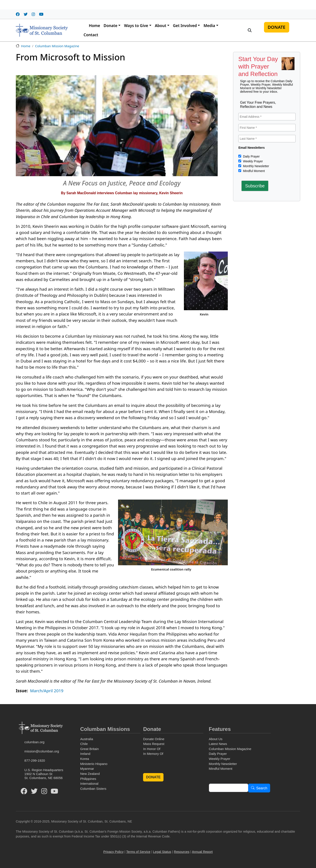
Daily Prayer (251, 156)
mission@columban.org (42, 751)
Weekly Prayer (252, 161)
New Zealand (90, 774)
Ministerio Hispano (94, 764)
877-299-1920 (35, 760)
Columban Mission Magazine (57, 46)
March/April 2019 (47, 691)
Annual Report (202, 852)
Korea (84, 759)
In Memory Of (153, 754)
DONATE (277, 27)
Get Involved (185, 25)
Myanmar (87, 769)
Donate (110, 25)
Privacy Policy (113, 852)
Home (94, 25)
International (89, 784)
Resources (182, 852)
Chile (84, 744)
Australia (87, 739)
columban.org (34, 742)
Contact (91, 35)
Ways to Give (136, 25)
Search (262, 788)
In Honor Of (152, 749)
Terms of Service (138, 852)
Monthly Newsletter (256, 166)
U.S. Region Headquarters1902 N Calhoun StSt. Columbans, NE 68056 (44, 774)
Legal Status (162, 852)
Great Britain (89, 749)
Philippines (88, 779)
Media (209, 25)
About (161, 25)
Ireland (85, 754)
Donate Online (154, 739)
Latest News (218, 744)
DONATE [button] (153, 777)
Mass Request (154, 744)
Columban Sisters (93, 789)
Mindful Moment (253, 171)
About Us (216, 739)
